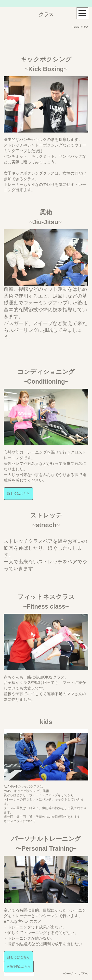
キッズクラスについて (20, 821)
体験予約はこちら (19, 967)
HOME (75, 27)
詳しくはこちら (19, 494)
